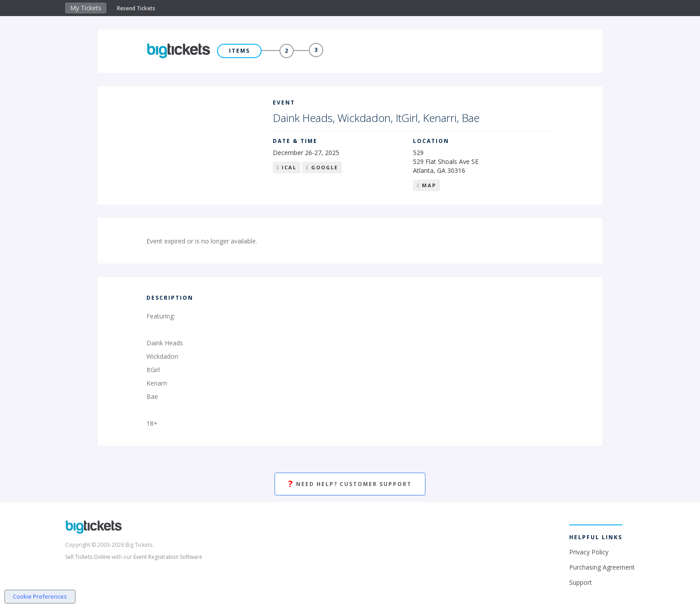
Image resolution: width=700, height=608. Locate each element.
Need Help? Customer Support (350, 484)
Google (322, 167)
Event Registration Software (168, 557)
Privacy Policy (589, 552)
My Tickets (86, 8)
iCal (287, 167)
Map (427, 185)
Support (581, 582)
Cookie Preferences (40, 596)
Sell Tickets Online (88, 557)
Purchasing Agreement (602, 567)
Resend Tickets (136, 8)
